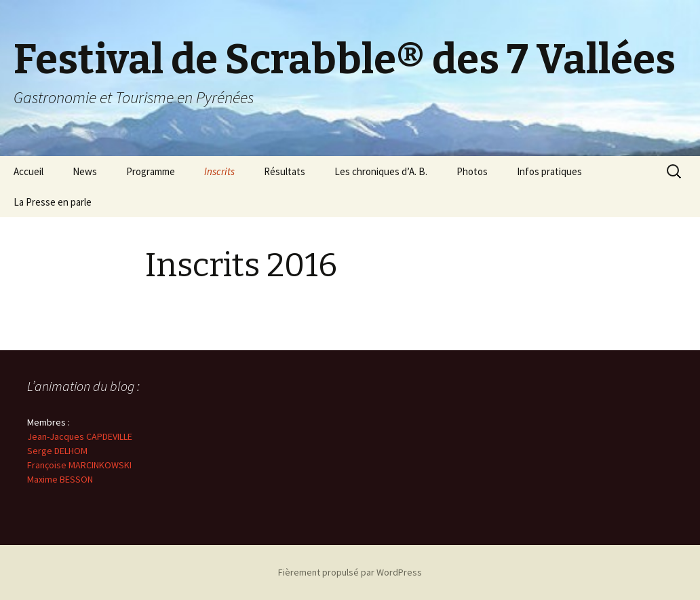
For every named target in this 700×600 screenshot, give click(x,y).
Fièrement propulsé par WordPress (350, 572)
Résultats (285, 171)
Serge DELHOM (57, 451)
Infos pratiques (549, 171)
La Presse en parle (53, 202)
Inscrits (219, 171)
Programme (151, 171)
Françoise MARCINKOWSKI (79, 465)
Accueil (28, 171)
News (85, 171)
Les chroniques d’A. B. (381, 171)
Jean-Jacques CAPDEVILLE (80, 436)
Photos (472, 171)
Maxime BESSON (60, 479)
